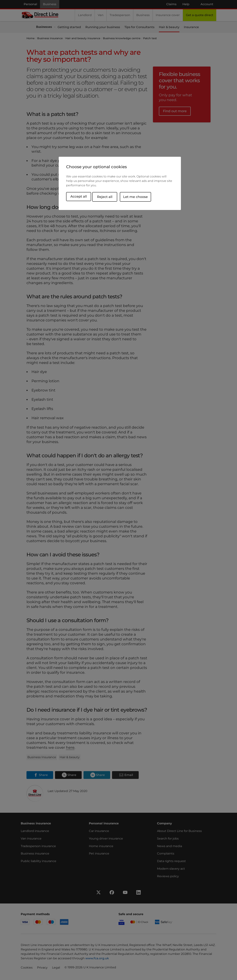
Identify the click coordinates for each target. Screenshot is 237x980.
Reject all (108, 196)
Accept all (79, 196)
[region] (120, 183)
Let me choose (139, 196)
